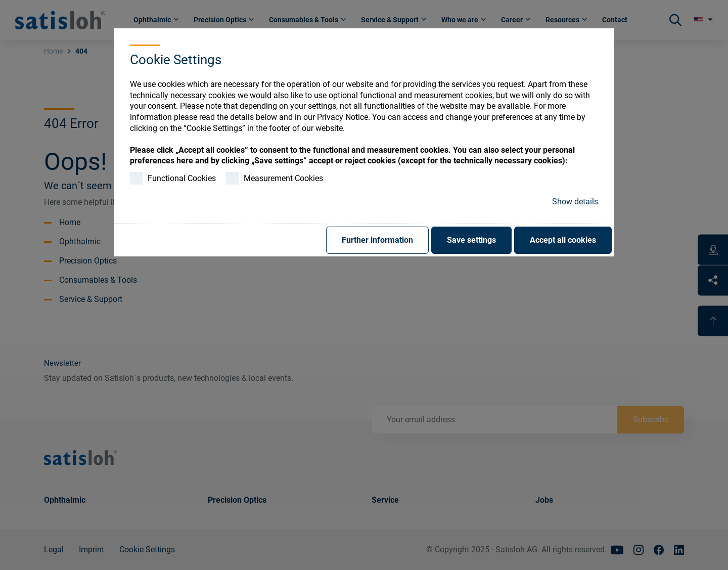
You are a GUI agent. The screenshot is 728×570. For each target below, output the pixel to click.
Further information (377, 240)
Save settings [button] (471, 240)
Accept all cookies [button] (563, 240)
